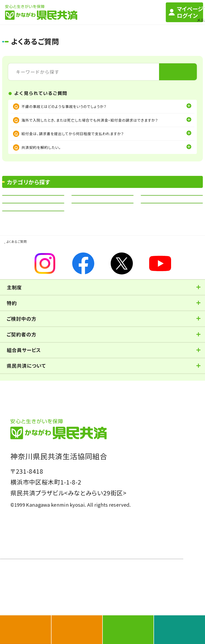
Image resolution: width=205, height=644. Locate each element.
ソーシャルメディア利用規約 (34, 463)
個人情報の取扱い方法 (87, 453)
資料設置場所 (158, 430)
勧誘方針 (18, 453)
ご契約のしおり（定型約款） (32, 438)
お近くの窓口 (20, 430)
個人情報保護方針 (47, 453)
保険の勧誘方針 (122, 463)
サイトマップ (162, 438)
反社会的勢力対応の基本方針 (137, 453)
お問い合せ (116, 438)
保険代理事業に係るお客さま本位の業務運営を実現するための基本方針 (72, 483)
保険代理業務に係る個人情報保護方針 (44, 473)
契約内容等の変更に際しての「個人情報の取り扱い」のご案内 (63, 493)
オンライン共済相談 (117, 430)
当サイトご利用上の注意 (83, 463)
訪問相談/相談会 (70, 430)
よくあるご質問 (74, 438)
